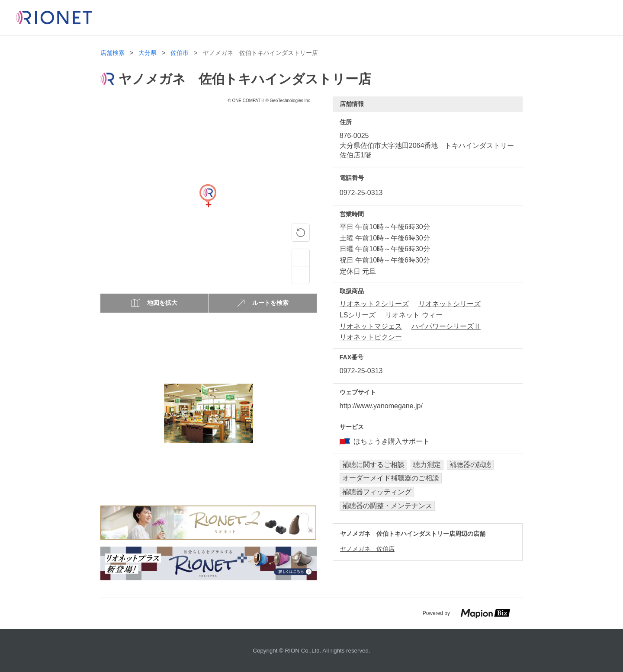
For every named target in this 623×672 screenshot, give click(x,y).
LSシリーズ (358, 315)
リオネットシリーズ (450, 304)
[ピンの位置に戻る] (301, 233)
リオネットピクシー (371, 337)
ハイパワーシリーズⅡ (446, 326)
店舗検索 (112, 53)
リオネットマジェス (371, 326)
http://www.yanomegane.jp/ (381, 406)
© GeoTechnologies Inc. (288, 101)
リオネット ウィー (414, 315)
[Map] (208, 205)
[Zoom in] (301, 258)
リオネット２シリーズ (374, 304)
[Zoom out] (301, 275)
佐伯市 (180, 53)
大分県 (148, 53)
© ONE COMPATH (246, 101)
